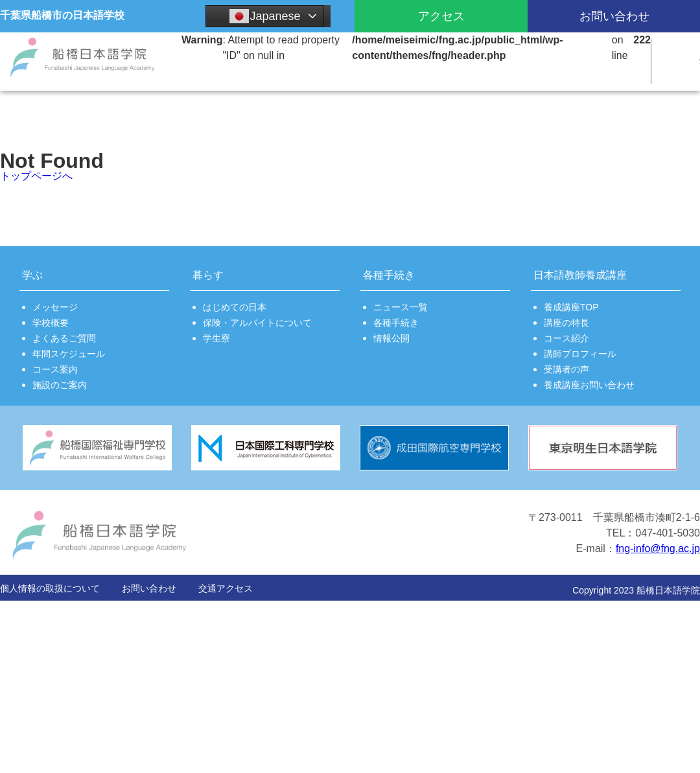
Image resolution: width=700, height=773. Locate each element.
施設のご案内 (60, 385)
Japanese (264, 16)
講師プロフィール (580, 354)
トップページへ (36, 176)
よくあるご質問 (64, 338)
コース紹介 (566, 338)
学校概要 (51, 323)
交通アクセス (226, 588)
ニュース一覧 (401, 307)
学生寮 (216, 338)
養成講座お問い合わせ (589, 385)
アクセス (441, 16)
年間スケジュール (69, 354)
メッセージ (55, 307)
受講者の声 (566, 369)
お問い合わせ (149, 588)
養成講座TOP (571, 307)
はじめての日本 (235, 307)
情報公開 (391, 338)
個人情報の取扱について (50, 588)
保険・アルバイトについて (257, 323)
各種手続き (396, 323)
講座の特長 (566, 323)
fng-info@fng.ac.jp (658, 548)
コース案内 (55, 369)
